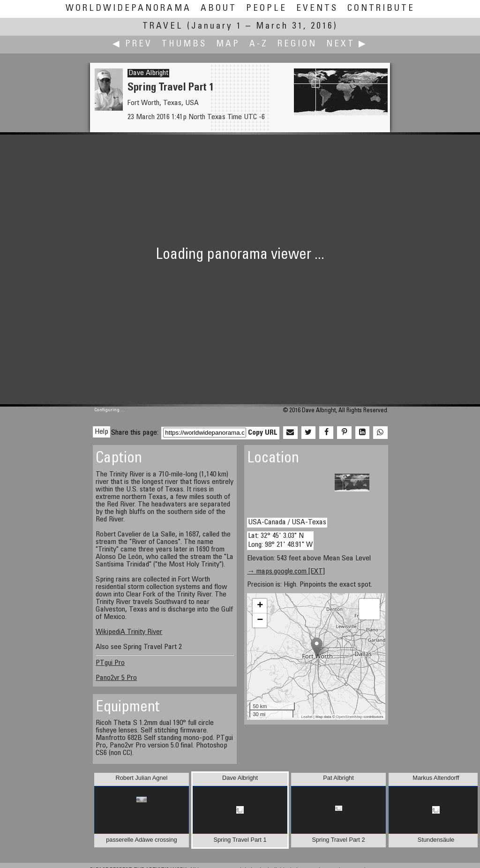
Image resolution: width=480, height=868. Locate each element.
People (266, 9)
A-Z (259, 44)
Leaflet (307, 717)
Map (228, 44)
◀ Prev (132, 44)
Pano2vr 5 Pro (116, 678)
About (219, 9)
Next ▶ (347, 44)
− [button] (260, 620)
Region (297, 44)
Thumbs (184, 44)
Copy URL (263, 433)
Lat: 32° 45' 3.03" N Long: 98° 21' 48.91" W (280, 540)
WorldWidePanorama (128, 9)
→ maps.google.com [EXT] (286, 572)
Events (317, 9)
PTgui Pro (110, 663)
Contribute (381, 9)
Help (101, 432)
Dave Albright (148, 73)
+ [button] (260, 606)
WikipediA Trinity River (129, 632)
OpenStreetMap (349, 717)
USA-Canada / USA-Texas (287, 522)
